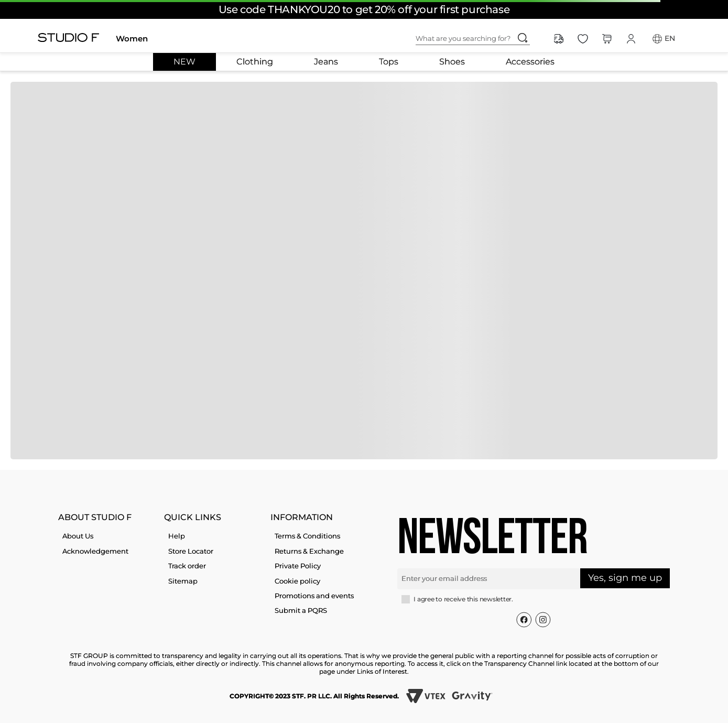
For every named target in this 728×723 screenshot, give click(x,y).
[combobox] (481, 39)
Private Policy (298, 566)
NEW (184, 62)
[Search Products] (523, 38)
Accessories (530, 62)
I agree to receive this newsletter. (463, 599)
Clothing (255, 62)
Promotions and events (314, 596)
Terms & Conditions (307, 536)
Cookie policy (297, 581)
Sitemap (183, 581)
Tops (389, 62)
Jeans (326, 62)
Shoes (452, 62)
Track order (187, 566)
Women (132, 39)
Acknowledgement (95, 551)
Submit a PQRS (301, 610)
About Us (78, 536)
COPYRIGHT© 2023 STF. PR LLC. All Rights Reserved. (314, 696)
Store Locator (191, 551)
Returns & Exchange (309, 551)
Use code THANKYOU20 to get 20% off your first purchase (364, 9)
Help (177, 536)
